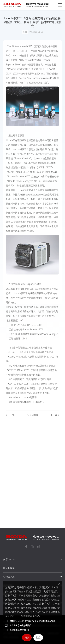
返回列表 (32, 417)
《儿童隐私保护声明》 (20, 630)
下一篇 (55, 417)
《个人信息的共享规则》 (21, 626)
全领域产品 (9, 577)
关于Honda (9, 559)
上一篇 (10, 417)
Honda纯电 (9, 568)
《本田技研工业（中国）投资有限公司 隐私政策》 (32, 621)
